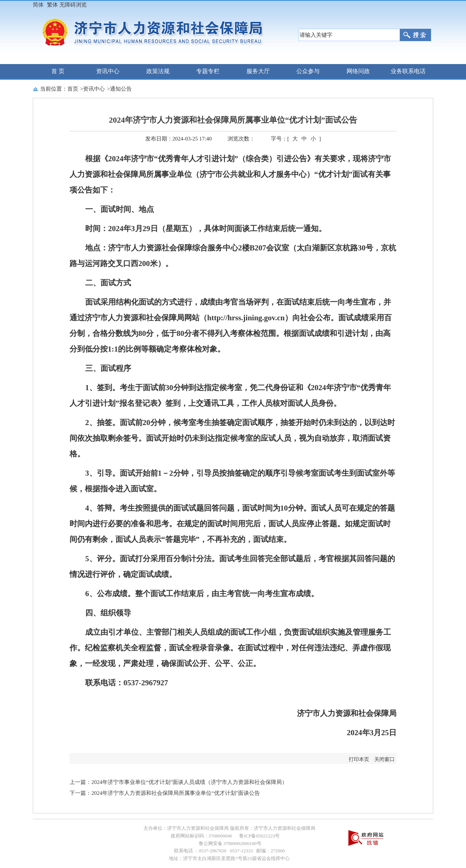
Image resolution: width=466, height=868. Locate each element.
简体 (38, 5)
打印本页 (359, 759)
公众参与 (308, 71)
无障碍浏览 (73, 5)
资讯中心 (108, 71)
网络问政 (358, 71)
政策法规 (158, 71)
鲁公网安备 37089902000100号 (229, 843)
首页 (73, 89)
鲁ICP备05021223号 (259, 836)
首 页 (58, 71)
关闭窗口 (384, 759)
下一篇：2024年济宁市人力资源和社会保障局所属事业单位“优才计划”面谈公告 (165, 793)
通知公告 (121, 89)
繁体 (52, 5)
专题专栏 (208, 71)
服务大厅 (258, 71)
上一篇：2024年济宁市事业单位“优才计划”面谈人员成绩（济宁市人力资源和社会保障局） (178, 782)
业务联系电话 (408, 71)
